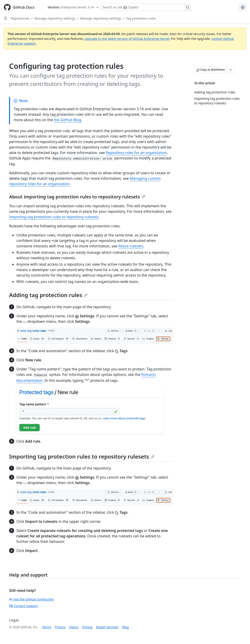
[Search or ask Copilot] (146, 7)
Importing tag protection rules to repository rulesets (54, 217)
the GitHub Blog (68, 120)
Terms (47, 627)
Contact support (23, 606)
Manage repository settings (55, 18)
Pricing (87, 627)
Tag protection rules (141, 18)
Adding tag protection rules (48, 295)
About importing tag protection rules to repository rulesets (77, 197)
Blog (126, 627)
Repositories (20, 18)
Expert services (107, 627)
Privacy (60, 627)
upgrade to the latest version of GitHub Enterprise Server (127, 39)
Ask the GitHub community (32, 599)
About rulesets (131, 246)
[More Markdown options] (231, 70)
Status (74, 627)
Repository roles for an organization (136, 153)
